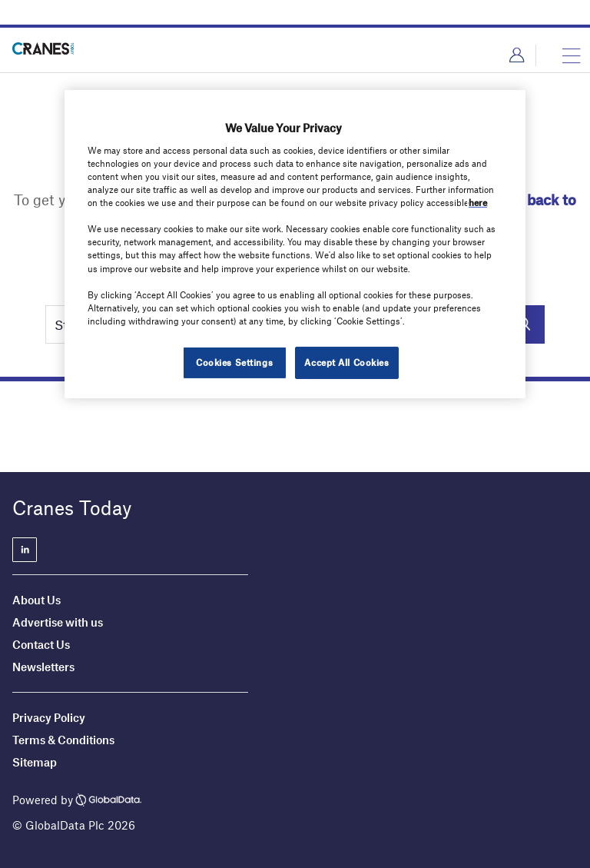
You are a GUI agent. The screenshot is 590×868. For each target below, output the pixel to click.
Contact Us (41, 644)
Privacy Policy (49, 717)
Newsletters (45, 667)
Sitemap (35, 762)
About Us (36, 600)
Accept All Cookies (346, 362)
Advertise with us (58, 622)
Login (517, 55)
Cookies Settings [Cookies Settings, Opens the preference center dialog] (234, 362)
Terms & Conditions (63, 740)
